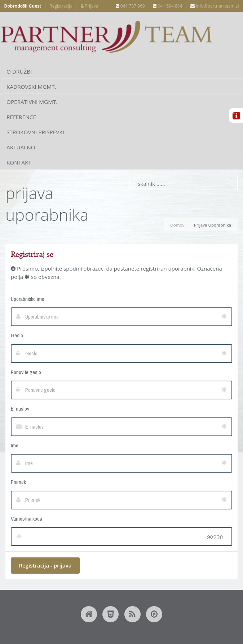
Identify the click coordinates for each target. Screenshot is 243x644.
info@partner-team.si (215, 6)
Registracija (61, 6)
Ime (15, 445)
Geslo (17, 335)
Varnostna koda (26, 519)
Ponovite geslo (26, 372)
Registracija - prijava (45, 565)
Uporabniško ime (28, 299)
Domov (177, 225)
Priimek (18, 482)
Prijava (90, 6)
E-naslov (20, 409)
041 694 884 (167, 6)
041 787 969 (130, 6)
